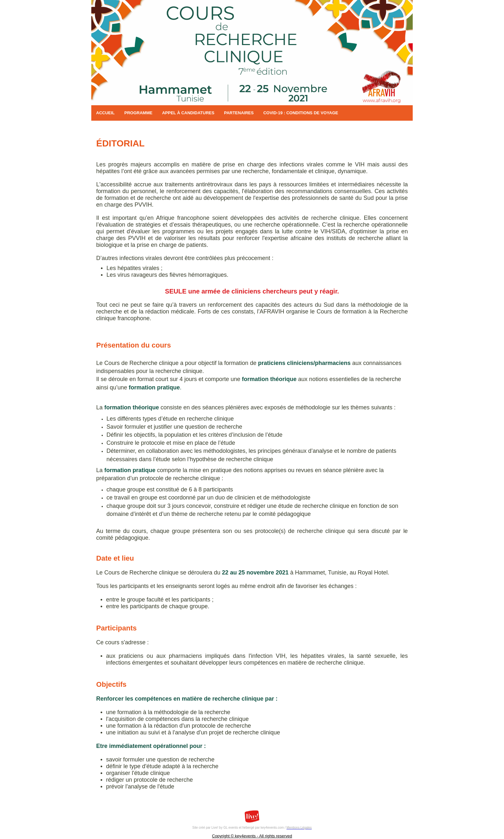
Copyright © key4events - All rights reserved (252, 836)
